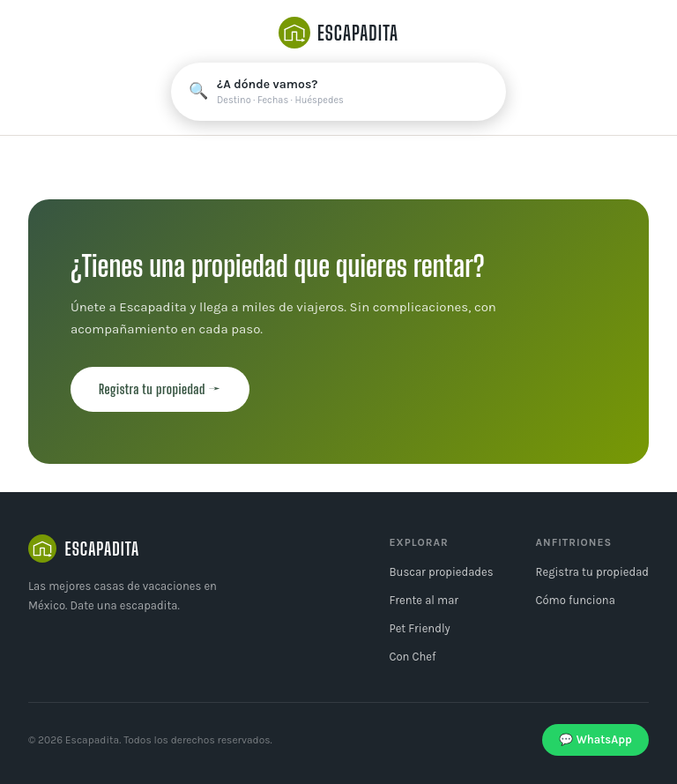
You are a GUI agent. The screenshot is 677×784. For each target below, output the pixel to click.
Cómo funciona (576, 600)
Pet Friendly (419, 628)
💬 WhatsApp (595, 739)
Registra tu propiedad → (160, 389)
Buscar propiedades (441, 572)
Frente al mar (424, 600)
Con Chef (412, 657)
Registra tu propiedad (592, 572)
